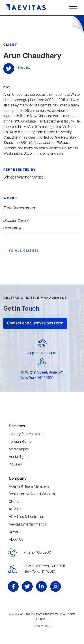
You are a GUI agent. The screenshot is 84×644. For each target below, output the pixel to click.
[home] (25, 8)
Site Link (24, 68)
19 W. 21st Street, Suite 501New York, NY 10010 (44, 569)
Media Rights (19, 449)
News (13, 532)
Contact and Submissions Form (35, 323)
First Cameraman (19, 208)
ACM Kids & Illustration (26, 517)
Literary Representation (27, 434)
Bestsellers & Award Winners (32, 494)
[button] (73, 8)
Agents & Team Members (29, 487)
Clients (14, 502)
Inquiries (15, 465)
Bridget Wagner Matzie (24, 177)
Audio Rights (19, 457)
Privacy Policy (42, 626)
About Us (16, 540)
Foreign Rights (20, 442)
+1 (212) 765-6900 (42, 353)
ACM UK (15, 509)
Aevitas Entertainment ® (28, 525)
